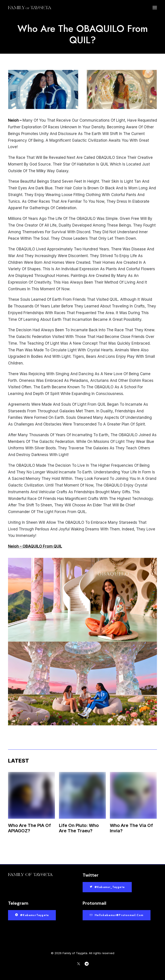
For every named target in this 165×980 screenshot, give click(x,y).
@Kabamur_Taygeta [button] (107, 887)
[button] (155, 8)
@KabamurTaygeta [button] (32, 915)
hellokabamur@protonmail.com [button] (117, 915)
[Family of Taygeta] (30, 8)
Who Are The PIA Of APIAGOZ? (29, 828)
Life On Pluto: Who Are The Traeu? (79, 828)
